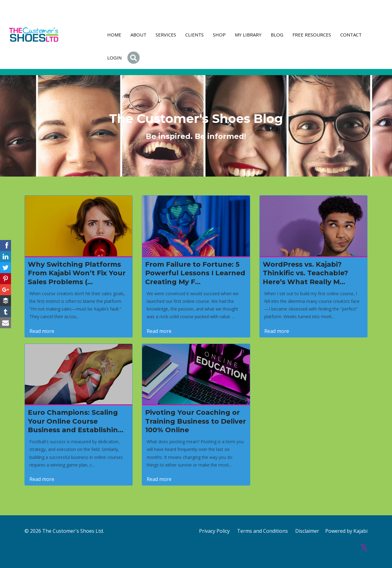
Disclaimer (307, 531)
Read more (42, 331)
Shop (219, 35)
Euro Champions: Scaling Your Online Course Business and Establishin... (76, 421)
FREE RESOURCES (312, 35)
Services (166, 35)
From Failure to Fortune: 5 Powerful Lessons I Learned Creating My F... (195, 273)
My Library (248, 35)
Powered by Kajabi (346, 531)
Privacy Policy (214, 531)
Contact (351, 35)
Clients (194, 35)
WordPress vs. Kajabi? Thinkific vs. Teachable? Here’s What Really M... (305, 273)
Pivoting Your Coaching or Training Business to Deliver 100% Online (196, 421)
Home (114, 35)
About (138, 35)
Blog (277, 35)
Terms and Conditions (262, 531)
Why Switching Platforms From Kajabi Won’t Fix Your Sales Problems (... (77, 273)
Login (114, 58)
